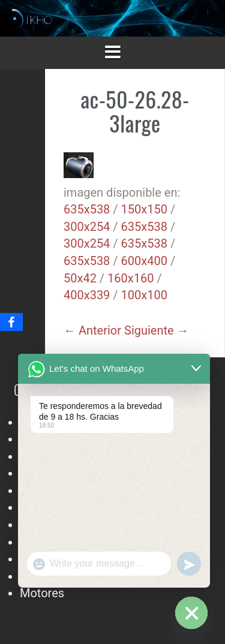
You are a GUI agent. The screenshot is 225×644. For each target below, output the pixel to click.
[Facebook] (11, 322)
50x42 (80, 278)
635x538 (87, 209)
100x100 (144, 295)
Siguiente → (157, 330)
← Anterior (92, 330)
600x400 (144, 261)
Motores (42, 593)
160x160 (130, 278)
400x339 (87, 295)
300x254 (87, 227)
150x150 (144, 209)
